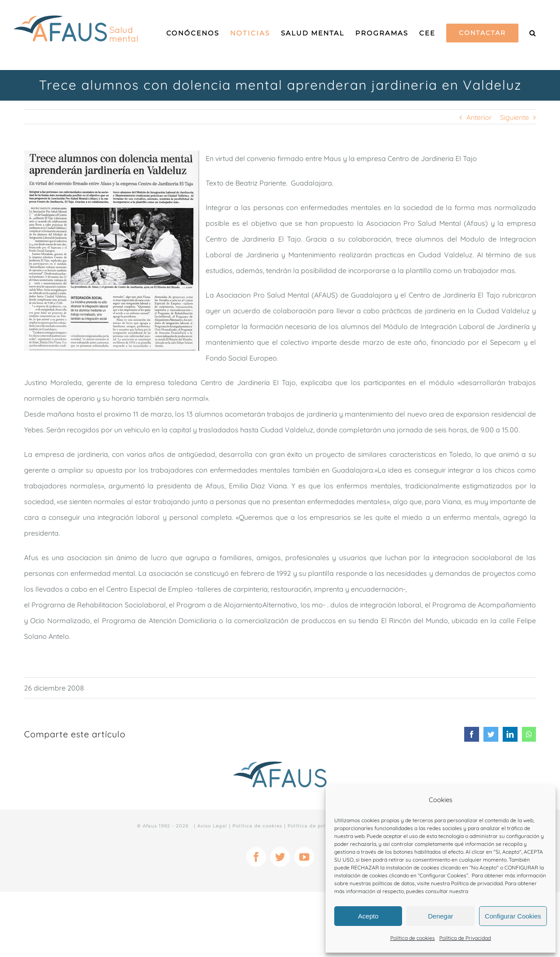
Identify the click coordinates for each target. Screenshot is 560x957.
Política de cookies (413, 938)
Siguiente (514, 117)
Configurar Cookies (513, 916)
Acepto (368, 916)
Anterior (479, 117)
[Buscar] (533, 33)
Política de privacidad (477, 883)
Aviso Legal (212, 826)
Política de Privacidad (465, 938)
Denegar (441, 916)
